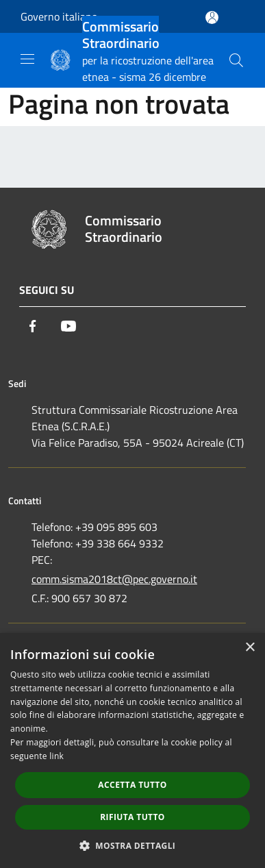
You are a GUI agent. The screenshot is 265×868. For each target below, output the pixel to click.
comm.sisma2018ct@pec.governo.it (114, 579)
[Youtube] (68, 326)
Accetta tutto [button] (132, 785)
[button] (133, 845)
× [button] (250, 648)
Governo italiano (59, 16)
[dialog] (132, 751)
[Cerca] (236, 60)
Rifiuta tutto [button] (132, 817)
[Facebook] (33, 326)
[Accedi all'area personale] (212, 17)
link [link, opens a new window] (56, 756)
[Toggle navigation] (27, 59)
